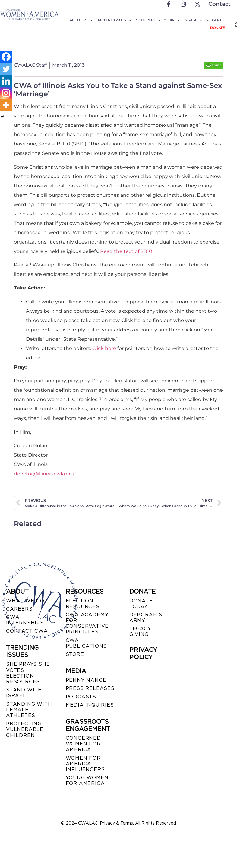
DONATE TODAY (141, 604)
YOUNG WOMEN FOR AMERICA (87, 780)
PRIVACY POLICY (143, 653)
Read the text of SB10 (126, 251)
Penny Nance (86, 680)
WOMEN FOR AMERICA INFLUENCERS (85, 764)
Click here (104, 348)
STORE (75, 654)
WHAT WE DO (25, 601)
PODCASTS (81, 697)
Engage (192, 20)
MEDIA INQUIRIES (90, 705)
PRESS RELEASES (90, 688)
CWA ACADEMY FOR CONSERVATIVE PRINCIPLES (87, 623)
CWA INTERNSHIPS (25, 620)
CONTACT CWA (27, 631)
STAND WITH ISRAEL (24, 693)
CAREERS (19, 609)
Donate (217, 28)
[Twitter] (6, 69)
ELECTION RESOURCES (83, 604)
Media (171, 20)
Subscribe (215, 20)
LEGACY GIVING (140, 631)
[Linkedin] (6, 81)
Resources (147, 20)
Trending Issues (113, 20)
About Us (81, 20)
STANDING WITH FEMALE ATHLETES (29, 710)
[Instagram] (6, 93)
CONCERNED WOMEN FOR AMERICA (83, 744)
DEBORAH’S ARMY (146, 617)
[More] (6, 105)
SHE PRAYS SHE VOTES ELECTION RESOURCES (28, 673)
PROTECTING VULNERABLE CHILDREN (25, 729)
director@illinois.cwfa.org (44, 474)
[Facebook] (6, 57)
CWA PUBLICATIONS (86, 643)
